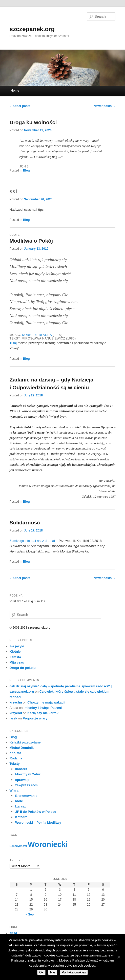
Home (15, 91)
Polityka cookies (74, 972)
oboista (15, 753)
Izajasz (20, 806)
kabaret (21, 769)
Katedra (21, 817)
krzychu (16, 702)
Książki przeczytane (25, 742)
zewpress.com (26, 785)
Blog (26, 171)
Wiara (14, 790)
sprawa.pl (23, 780)
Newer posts (105, 106)
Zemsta (15, 657)
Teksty (15, 764)
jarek (13, 718)
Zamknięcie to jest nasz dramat (32, 541)
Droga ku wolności (33, 122)
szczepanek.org (32, 29)
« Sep (30, 914)
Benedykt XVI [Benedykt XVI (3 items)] (18, 846)
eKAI (13, 933)
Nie (53, 972)
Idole (19, 801)
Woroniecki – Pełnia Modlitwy (38, 823)
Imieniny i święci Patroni (43, 708)
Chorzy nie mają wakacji (46, 702)
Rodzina (16, 758)
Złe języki (17, 646)
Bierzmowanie (26, 796)
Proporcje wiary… (37, 718)
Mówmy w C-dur (28, 774)
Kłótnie (15, 652)
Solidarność (25, 523)
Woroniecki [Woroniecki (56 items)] (48, 844)
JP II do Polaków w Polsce (36, 812)
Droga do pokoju (23, 668)
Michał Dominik (22, 748)
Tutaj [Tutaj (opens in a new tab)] (14, 343)
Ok (41, 972)
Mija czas (17, 662)
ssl (13, 191)
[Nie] (119, 957)
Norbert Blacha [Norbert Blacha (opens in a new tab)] (37, 335)
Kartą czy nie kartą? (43, 713)
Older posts (20, 106)
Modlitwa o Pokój (31, 241)
